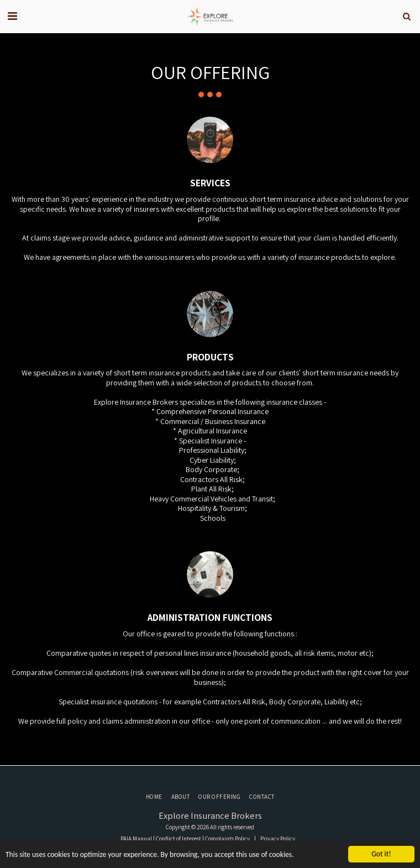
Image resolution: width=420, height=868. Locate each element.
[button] (12, 16)
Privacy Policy (278, 839)
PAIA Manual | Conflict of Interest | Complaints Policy (185, 839)
